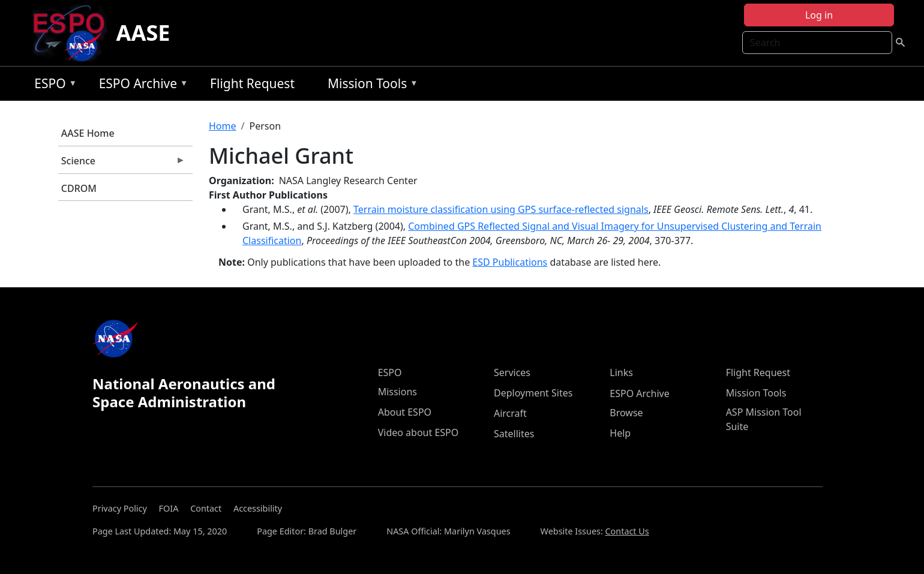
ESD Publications (510, 262)
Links (621, 372)
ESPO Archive (141, 85)
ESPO (52, 85)
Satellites (514, 434)
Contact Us (627, 531)
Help (620, 433)
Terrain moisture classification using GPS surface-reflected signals (501, 209)
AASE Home (88, 133)
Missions (397, 392)
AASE (143, 33)
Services (512, 372)
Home (223, 126)
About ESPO (405, 412)
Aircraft (510, 413)
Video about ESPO (418, 432)
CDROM (79, 188)
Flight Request (252, 83)
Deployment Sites (533, 393)
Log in (819, 15)
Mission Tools (370, 85)
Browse (626, 413)
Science (122, 164)
